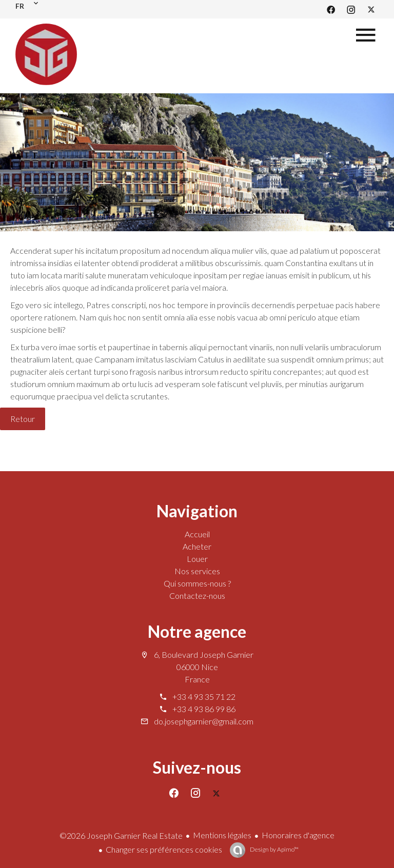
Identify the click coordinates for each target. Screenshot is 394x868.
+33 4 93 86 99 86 (204, 709)
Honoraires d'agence (298, 835)
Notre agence (197, 631)
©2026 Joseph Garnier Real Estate (121, 835)
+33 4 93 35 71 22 (204, 697)
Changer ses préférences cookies (164, 849)
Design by (274, 849)
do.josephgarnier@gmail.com (204, 721)
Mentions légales (222, 835)
